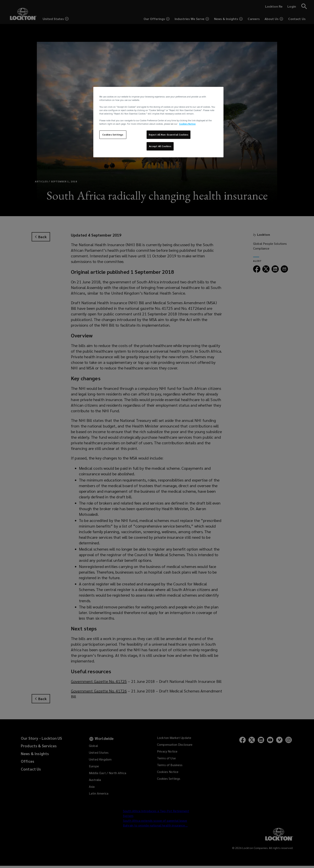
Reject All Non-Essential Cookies (169, 135)
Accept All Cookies (160, 146)
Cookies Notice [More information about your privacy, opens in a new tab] (187, 124)
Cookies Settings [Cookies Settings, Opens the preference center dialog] (113, 135)
